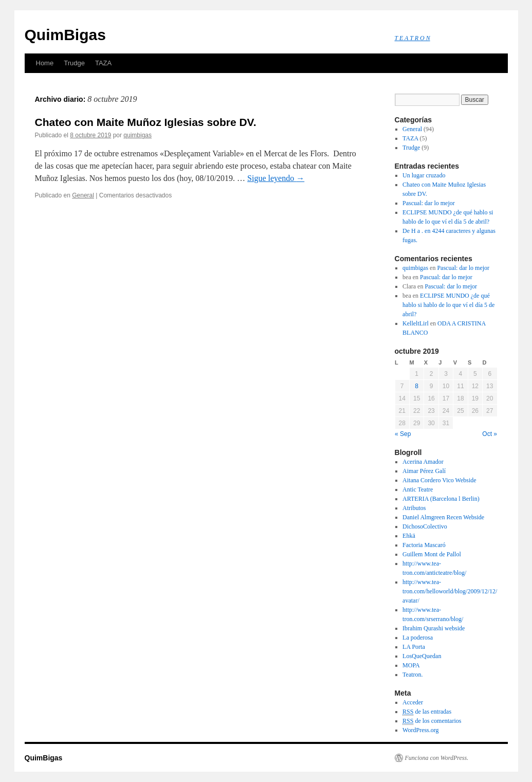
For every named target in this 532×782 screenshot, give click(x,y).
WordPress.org (420, 730)
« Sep (403, 434)
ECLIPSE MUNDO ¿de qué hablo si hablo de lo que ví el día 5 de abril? (448, 305)
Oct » (490, 434)
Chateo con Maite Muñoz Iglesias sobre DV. (146, 122)
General (83, 195)
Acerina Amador (423, 462)
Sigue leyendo (276, 178)
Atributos (414, 508)
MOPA (411, 665)
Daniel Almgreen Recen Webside (443, 517)
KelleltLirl (416, 323)
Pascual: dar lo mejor (429, 203)
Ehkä (409, 536)
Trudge (74, 63)
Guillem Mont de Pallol (432, 554)
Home (45, 63)
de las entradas (427, 712)
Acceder (413, 702)
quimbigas (137, 135)
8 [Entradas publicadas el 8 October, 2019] (417, 386)
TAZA (103, 63)
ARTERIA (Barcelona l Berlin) (441, 499)
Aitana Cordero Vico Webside (439, 480)
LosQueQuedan (422, 656)
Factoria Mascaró (424, 545)
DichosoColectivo (425, 526)
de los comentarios (432, 721)
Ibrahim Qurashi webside (434, 628)
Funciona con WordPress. (437, 758)
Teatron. (412, 675)
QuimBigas (65, 35)
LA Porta (414, 647)
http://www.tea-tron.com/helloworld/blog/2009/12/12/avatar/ (450, 591)
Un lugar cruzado (424, 175)
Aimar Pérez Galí (424, 471)
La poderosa (418, 638)
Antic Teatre (418, 489)
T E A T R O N (412, 38)
